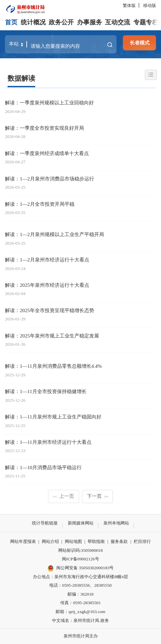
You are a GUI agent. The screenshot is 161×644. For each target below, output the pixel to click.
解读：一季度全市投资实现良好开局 (44, 128)
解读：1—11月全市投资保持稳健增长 (46, 391)
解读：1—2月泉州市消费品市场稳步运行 (49, 179)
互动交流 (118, 22)
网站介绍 (50, 541)
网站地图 (73, 541)
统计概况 (33, 22)
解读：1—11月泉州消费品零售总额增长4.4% (53, 366)
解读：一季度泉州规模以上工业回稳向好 (49, 103)
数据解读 (21, 78)
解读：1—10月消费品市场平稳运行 (43, 467)
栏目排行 (142, 541)
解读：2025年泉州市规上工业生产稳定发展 (52, 336)
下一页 (98, 496)
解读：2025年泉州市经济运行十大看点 (47, 285)
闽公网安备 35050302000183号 (81, 568)
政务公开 (61, 22)
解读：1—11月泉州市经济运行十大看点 (48, 442)
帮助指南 (96, 541)
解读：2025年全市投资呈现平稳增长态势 (49, 310)
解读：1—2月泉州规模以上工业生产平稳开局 (54, 234)
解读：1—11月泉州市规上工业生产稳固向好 (53, 417)
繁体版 (129, 5)
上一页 (63, 496)
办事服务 (90, 22)
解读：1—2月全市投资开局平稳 (40, 204)
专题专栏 (146, 22)
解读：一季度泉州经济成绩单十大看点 (47, 153)
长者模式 (140, 43)
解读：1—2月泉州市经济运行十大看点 (47, 260)
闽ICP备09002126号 (80, 559)
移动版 (150, 5)
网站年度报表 (23, 541)
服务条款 (119, 541)
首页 (11, 22)
